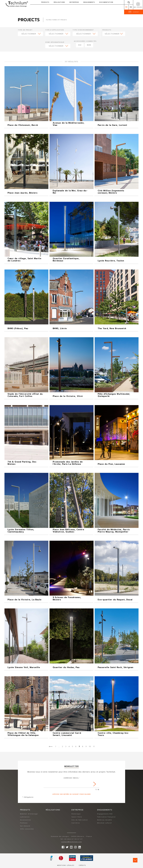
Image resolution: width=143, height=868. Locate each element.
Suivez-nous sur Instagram (75, 847)
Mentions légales (66, 865)
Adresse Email (72, 778)
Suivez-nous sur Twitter (67, 847)
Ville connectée (27, 829)
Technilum (17, 4)
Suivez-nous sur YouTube (71, 847)
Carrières (76, 823)
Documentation (106, 2)
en (131, 7)
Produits (45, 2)
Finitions (24, 823)
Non (89, 45)
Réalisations (59, 2)
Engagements (89, 2)
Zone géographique (55, 42)
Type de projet (25, 30)
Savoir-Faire (77, 817)
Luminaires (25, 817)
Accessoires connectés (85, 41)
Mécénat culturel (105, 823)
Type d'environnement (83, 30)
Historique (76, 814)
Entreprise (74, 2)
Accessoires (26, 820)
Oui (80, 45)
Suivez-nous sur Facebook (62, 847)
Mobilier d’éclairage (29, 814)
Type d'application (55, 30)
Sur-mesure (25, 826)
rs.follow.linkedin (79, 847)
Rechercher (129, 2)
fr (126, 7)
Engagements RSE (105, 814)
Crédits (82, 865)
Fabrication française (106, 817)
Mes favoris (138, 7)
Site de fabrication (80, 820)
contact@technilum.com (72, 842)
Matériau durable (105, 820)
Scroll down (135, 860)
